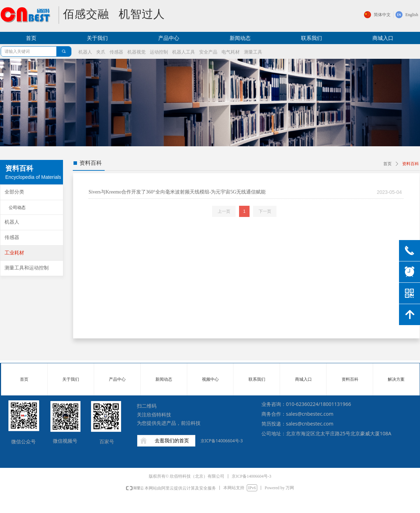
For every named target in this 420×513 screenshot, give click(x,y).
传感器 (12, 237)
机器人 (12, 222)
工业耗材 (14, 253)
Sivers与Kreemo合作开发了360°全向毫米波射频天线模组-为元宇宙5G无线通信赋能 (177, 192)
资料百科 (411, 164)
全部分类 (14, 192)
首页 (387, 164)
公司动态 (17, 208)
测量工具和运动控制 (27, 268)
